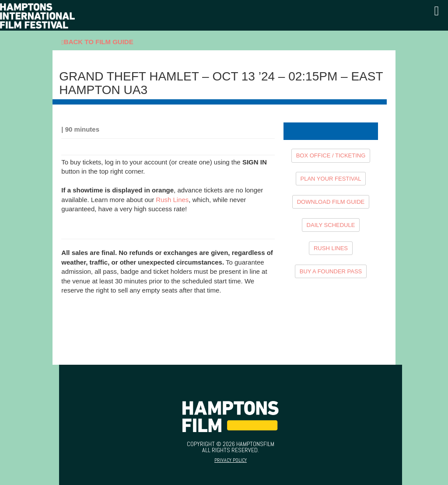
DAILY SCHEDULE (331, 225)
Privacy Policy (231, 460)
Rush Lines (172, 200)
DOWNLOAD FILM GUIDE (331, 202)
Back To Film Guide (97, 42)
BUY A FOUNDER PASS (331, 271)
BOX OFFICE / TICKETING (331, 155)
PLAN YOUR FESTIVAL (331, 179)
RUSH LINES (331, 248)
